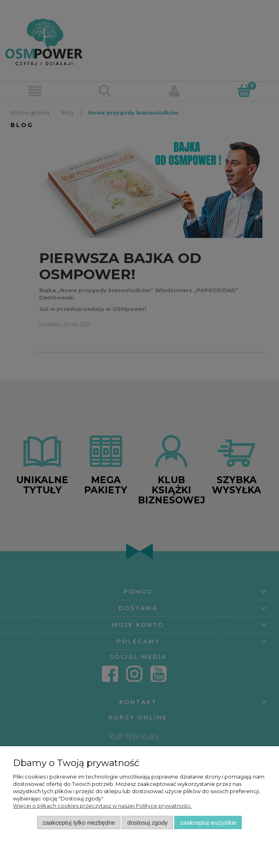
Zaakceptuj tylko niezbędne (79, 822)
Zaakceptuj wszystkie (208, 822)
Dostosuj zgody (148, 822)
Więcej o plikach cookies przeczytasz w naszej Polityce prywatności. (102, 806)
